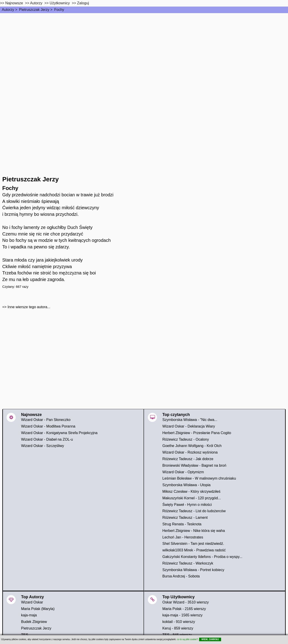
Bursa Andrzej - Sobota (181, 576)
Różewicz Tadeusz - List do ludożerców (194, 511)
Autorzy (8, 10)
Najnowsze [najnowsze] (14, 3)
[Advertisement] (144, 47)
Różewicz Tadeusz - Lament (185, 518)
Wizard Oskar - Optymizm (183, 472)
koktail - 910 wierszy (179, 622)
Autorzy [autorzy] (36, 3)
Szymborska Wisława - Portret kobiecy (193, 570)
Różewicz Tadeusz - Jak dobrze (188, 459)
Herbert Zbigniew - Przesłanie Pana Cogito (197, 433)
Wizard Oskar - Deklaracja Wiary (189, 426)
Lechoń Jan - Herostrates (183, 537)
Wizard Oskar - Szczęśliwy (43, 446)
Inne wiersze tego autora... (29, 307)
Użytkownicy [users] (60, 3)
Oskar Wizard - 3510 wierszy (186, 602)
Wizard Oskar (32, 602)
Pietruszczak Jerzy (34, 10)
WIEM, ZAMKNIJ (210, 639)
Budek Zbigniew (34, 622)
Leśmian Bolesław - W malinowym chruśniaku (199, 478)
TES (25, 635)
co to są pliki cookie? (187, 639)
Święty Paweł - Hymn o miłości (187, 505)
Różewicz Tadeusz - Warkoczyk (188, 563)
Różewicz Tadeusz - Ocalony (186, 439)
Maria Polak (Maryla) (38, 609)
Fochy (59, 10)
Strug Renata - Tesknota (182, 524)
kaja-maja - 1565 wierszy (182, 615)
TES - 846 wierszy (177, 635)
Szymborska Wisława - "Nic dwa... (190, 420)
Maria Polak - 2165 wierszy (184, 609)
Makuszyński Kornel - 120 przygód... (192, 498)
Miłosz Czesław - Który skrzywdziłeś (191, 491)
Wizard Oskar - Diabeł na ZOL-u (47, 439)
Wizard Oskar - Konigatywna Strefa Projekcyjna (59, 433)
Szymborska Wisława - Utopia (187, 485)
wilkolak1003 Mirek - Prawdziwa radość (194, 550)
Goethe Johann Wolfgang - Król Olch (192, 446)
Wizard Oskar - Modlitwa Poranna (48, 426)
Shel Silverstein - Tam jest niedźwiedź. (193, 544)
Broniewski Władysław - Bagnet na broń (194, 465)
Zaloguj (83, 3)
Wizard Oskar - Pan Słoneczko (46, 420)
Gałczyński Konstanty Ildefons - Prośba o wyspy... (202, 557)
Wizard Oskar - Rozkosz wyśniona (190, 452)
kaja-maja (29, 615)
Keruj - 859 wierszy (178, 628)
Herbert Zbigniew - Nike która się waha (194, 531)
